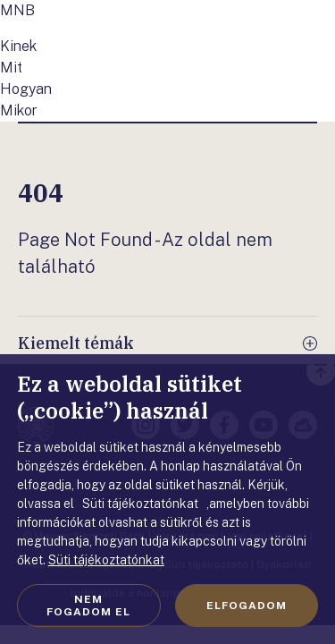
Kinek (18, 46)
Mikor (19, 110)
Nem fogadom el (88, 606)
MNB (17, 10)
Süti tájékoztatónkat (106, 560)
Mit (11, 68)
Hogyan (26, 89)
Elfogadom (247, 606)
